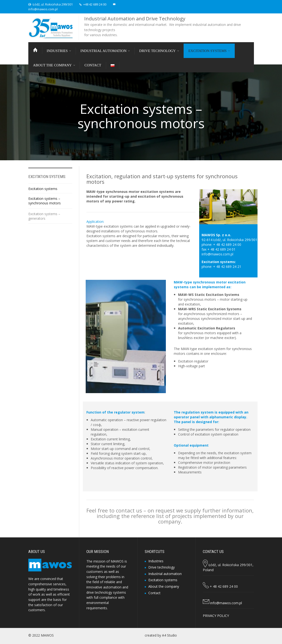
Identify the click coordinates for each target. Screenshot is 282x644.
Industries (156, 561)
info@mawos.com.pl (43, 9)
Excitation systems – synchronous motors (45, 201)
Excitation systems (43, 189)
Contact (154, 593)
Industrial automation (165, 574)
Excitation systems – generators (44, 216)
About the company (164, 586)
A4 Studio (169, 635)
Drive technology (162, 567)
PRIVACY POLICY (216, 616)
